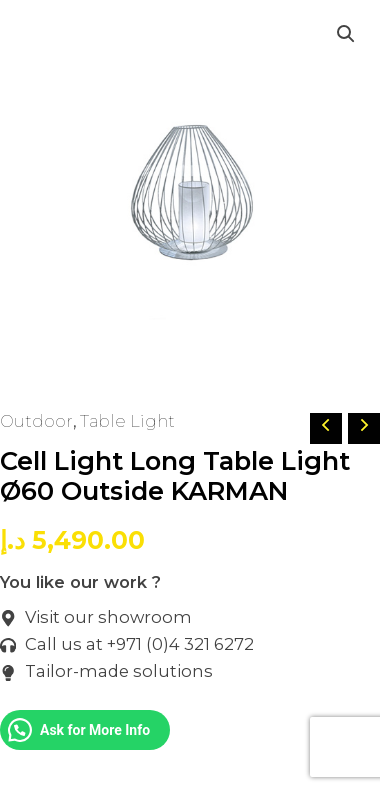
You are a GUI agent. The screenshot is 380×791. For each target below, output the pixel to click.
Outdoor (36, 421)
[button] (346, 34)
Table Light (127, 421)
